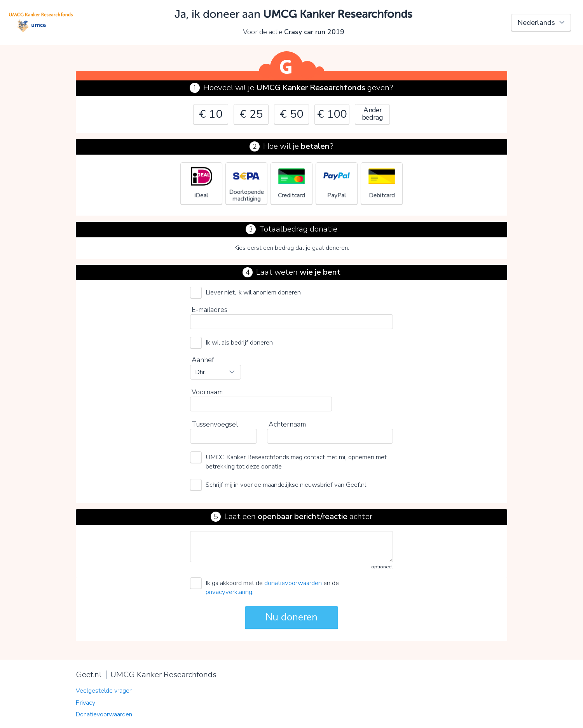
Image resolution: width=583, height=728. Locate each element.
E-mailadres (209, 310)
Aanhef (203, 360)
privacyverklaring (229, 592)
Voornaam (207, 392)
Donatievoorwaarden (104, 714)
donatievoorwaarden (293, 583)
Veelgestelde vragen (104, 691)
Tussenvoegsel (215, 424)
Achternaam (287, 424)
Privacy (86, 703)
